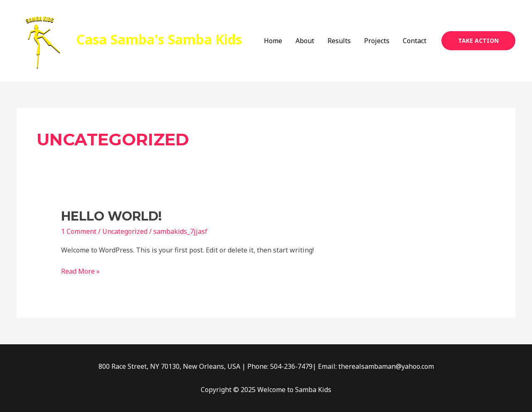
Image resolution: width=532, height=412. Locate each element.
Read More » (80, 271)
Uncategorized (125, 231)
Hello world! (111, 216)
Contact (415, 41)
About (305, 41)
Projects (377, 41)
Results (339, 41)
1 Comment (79, 231)
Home (273, 41)
